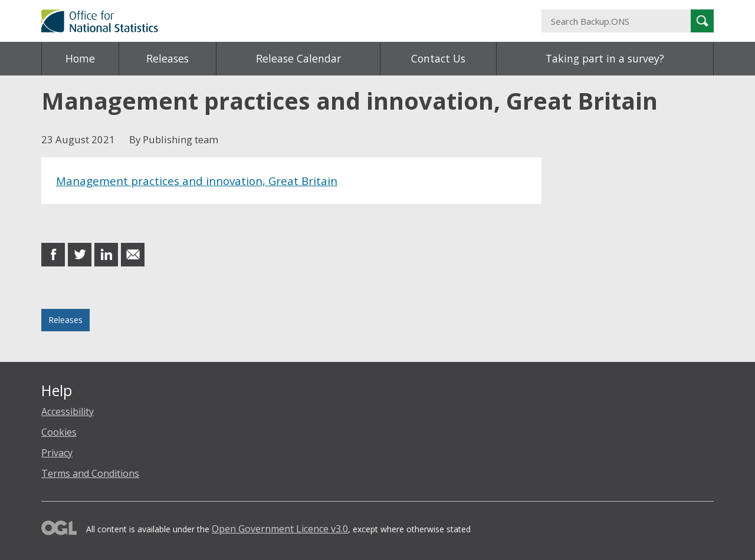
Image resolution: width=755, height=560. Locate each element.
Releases (168, 58)
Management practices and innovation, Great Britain (197, 181)
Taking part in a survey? (605, 58)
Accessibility (68, 411)
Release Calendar (298, 58)
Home (80, 58)
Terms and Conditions (90, 473)
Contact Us (438, 58)
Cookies (59, 432)
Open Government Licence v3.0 (280, 529)
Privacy (57, 453)
